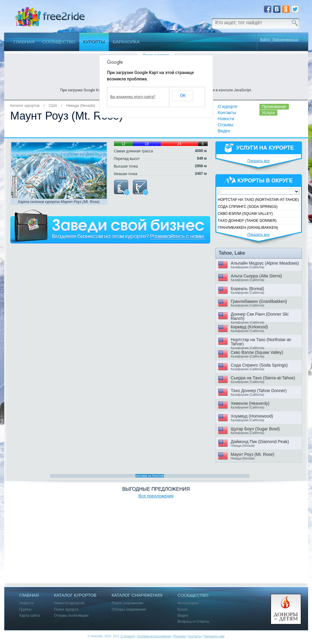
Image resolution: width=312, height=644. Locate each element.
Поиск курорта (66, 610)
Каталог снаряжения (137, 595)
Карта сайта (30, 616)
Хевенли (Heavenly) (250, 403)
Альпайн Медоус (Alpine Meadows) (265, 263)
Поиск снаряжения (127, 603)
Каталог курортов (25, 106)
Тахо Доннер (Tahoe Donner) (247, 221)
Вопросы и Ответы (193, 622)
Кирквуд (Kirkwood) (250, 327)
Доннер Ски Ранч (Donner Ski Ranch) (260, 316)
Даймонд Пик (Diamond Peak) (260, 442)
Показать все (259, 161)
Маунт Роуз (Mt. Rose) (253, 454)
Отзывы (226, 125)
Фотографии (188, 603)
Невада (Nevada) (81, 106)
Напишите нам (214, 636)
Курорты (94, 42)
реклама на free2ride (150, 476)
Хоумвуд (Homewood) (252, 416)
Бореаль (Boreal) (247, 289)
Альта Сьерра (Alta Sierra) (257, 276)
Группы (26, 610)
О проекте (127, 636)
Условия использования (154, 636)
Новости (226, 119)
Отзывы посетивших (71, 616)
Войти (265, 39)
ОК (183, 96)
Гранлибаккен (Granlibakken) (248, 228)
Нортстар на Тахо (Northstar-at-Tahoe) (258, 200)
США (53, 106)
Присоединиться (285, 40)
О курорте (228, 107)
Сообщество (59, 42)
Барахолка (126, 42)
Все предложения (156, 496)
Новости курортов (69, 603)
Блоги (182, 610)
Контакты (227, 113)
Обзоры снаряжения (129, 610)
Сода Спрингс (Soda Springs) (248, 207)
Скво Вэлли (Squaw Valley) (245, 214)
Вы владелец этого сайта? (133, 97)
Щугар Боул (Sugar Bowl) (255, 429)
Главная (24, 42)
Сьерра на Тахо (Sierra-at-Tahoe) (263, 378)
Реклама (180, 636)
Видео (224, 131)
